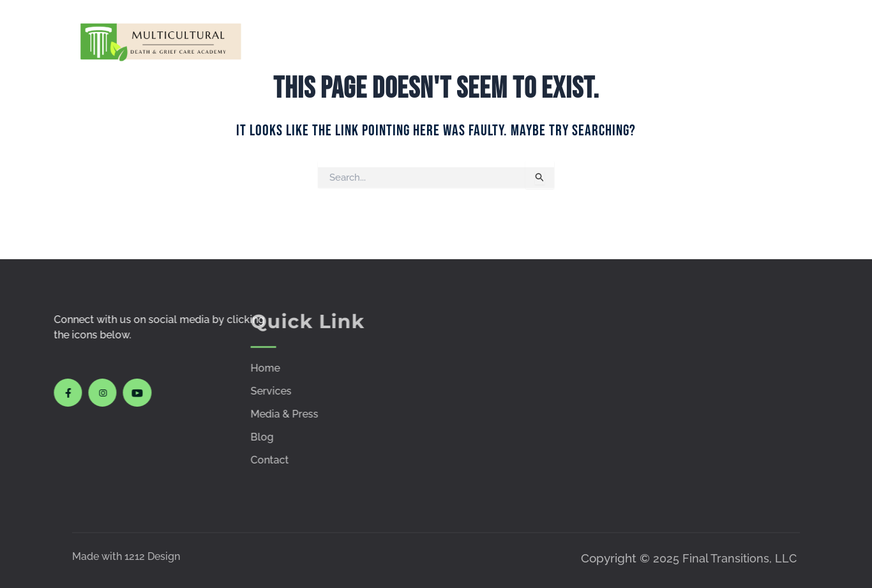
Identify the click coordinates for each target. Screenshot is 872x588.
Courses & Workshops (474, 41)
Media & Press (580, 41)
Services (407, 41)
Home (352, 41)
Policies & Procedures (667, 41)
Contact (771, 41)
